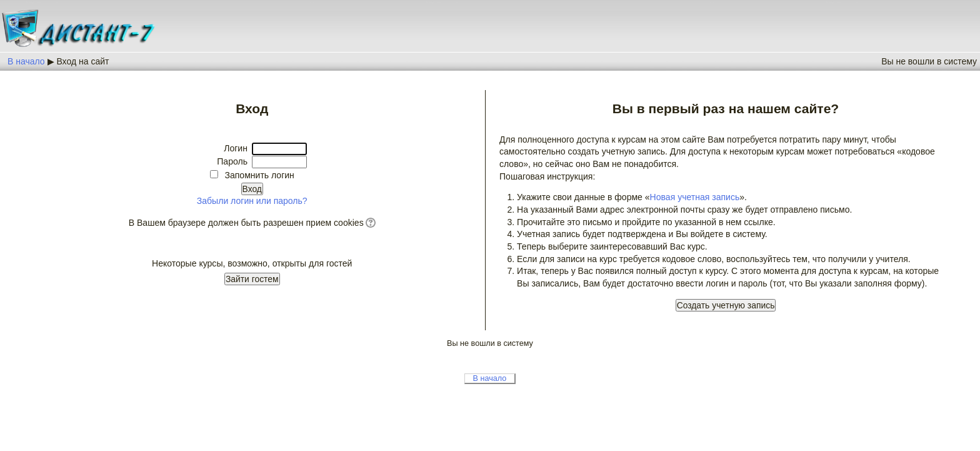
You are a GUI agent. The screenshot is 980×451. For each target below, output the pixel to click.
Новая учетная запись (695, 197)
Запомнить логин (259, 175)
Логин (236, 148)
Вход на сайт (82, 61)
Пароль (232, 161)
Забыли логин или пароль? (252, 201)
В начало (26, 61)
